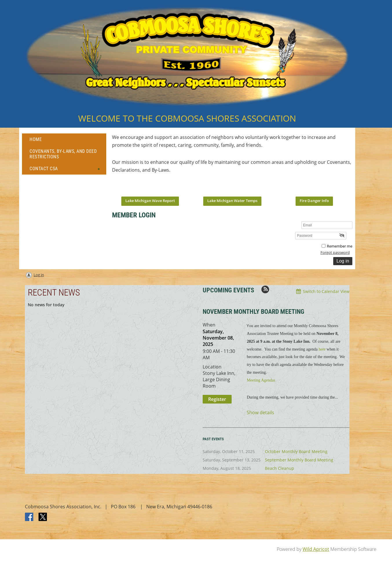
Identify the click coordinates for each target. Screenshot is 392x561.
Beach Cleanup (280, 468)
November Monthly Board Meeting (253, 312)
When (209, 325)
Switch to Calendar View (326, 291)
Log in (39, 275)
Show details (260, 413)
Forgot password (335, 252)
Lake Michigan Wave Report (150, 201)
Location (212, 367)
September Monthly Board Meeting (299, 460)
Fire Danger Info (314, 201)
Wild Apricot (316, 549)
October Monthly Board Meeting (296, 451)
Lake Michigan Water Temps (232, 201)
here (322, 349)
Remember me (340, 246)
